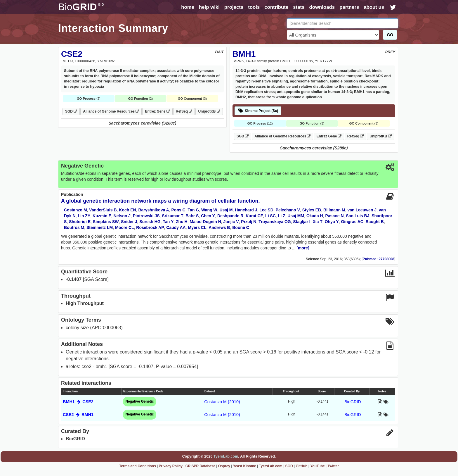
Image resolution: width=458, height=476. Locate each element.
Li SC (270, 216)
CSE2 (72, 54)
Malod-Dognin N (205, 222)
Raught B (375, 222)
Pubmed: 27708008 (379, 259)
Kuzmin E (102, 216)
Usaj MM (296, 216)
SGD (71, 111)
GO (390, 35)
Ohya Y (332, 222)
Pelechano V (288, 210)
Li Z (282, 216)
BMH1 (244, 54)
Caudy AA (176, 227)
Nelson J (122, 216)
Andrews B (219, 227)
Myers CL (197, 227)
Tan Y (168, 222)
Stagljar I (302, 222)
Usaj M (226, 210)
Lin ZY (84, 216)
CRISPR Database (200, 466)
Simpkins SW (106, 222)
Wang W (209, 210)
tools (254, 7)
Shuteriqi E (80, 222)
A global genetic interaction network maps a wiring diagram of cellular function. (160, 201)
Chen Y (208, 216)
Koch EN (127, 210)
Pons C (178, 210)
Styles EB (312, 210)
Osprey (224, 466)
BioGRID (353, 402)
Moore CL (125, 227)
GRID (81, 7)
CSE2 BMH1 (78, 415)
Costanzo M (76, 210)
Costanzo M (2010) (222, 402)
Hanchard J (246, 210)
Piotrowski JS (146, 216)
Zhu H (182, 222)
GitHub (301, 466)
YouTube (318, 466)
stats (299, 7)
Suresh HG (150, 222)
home (188, 7)
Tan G (194, 210)
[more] (303, 248)
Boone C (241, 227)
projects (234, 7)
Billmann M (334, 210)
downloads (322, 7)
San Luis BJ (358, 216)
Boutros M (74, 227)
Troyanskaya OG (275, 222)
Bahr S (192, 216)
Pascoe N (334, 216)
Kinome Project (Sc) (258, 111)
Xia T (317, 222)
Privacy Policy (171, 466)
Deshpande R (230, 216)
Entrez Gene (157, 111)
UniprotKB (209, 111)
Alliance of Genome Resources (111, 111)
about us (374, 7)
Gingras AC (352, 222)
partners (349, 7)
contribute (276, 7)
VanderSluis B (103, 210)
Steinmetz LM (100, 227)
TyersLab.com (226, 456)
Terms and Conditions (138, 466)
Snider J (129, 222)
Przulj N (249, 222)
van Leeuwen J (362, 210)
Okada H (315, 216)
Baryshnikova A (153, 210)
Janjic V (231, 222)
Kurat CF (254, 216)
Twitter (333, 466)
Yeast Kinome (245, 466)
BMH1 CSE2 (78, 402)
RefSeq (184, 111)
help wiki (209, 7)
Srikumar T (172, 216)
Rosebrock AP (150, 227)
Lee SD (266, 210)
